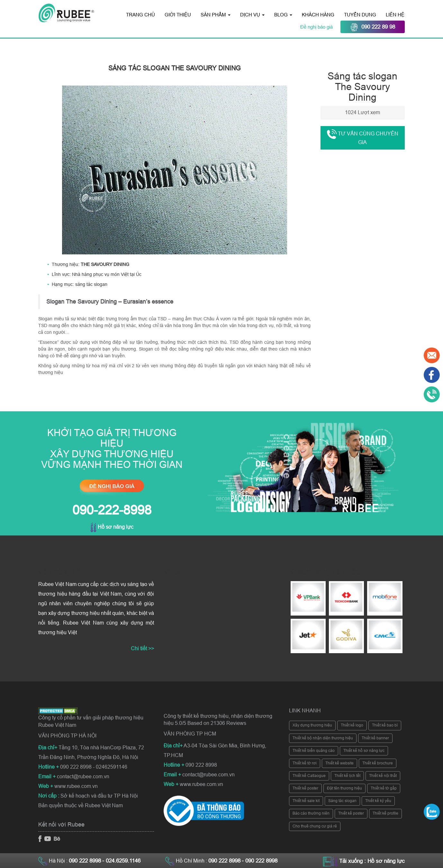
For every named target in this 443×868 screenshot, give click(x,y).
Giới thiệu (178, 15)
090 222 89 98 (373, 27)
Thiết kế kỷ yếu (378, 801)
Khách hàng (318, 15)
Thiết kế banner (375, 738)
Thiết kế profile (385, 813)
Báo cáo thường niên (311, 813)
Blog (283, 15)
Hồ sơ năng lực (112, 527)
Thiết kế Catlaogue (309, 776)
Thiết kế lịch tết (347, 776)
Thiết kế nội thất (383, 776)
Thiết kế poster (305, 788)
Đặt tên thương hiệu (344, 788)
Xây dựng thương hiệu (312, 725)
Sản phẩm (216, 15)
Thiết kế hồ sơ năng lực (364, 751)
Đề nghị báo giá (317, 27)
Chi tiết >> (142, 649)
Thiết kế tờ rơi (305, 763)
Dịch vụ (252, 15)
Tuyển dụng (360, 15)
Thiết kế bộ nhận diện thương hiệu (323, 738)
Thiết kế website (339, 763)
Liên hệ (395, 15)
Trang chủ (140, 15)
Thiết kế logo (352, 725)
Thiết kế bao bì (385, 725)
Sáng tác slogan (342, 801)
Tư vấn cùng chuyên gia (363, 137)
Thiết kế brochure (378, 763)
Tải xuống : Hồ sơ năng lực (372, 861)
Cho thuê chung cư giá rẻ (315, 826)
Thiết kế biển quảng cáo (314, 751)
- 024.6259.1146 (121, 861)
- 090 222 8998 (260, 861)
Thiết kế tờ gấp (384, 788)
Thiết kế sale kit (306, 801)
